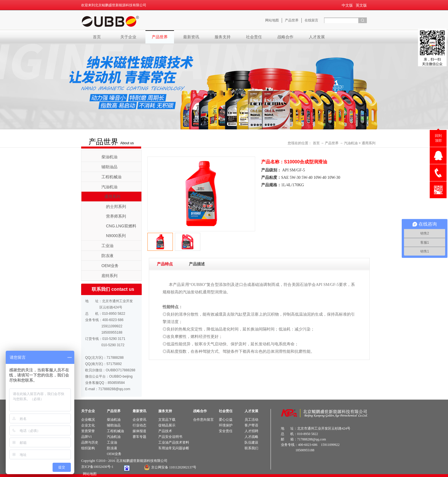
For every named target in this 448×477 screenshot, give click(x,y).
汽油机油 (351, 143)
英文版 (361, 5)
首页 (97, 37)
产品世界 (332, 143)
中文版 (347, 5)
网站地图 (89, 474)
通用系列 (369, 143)
